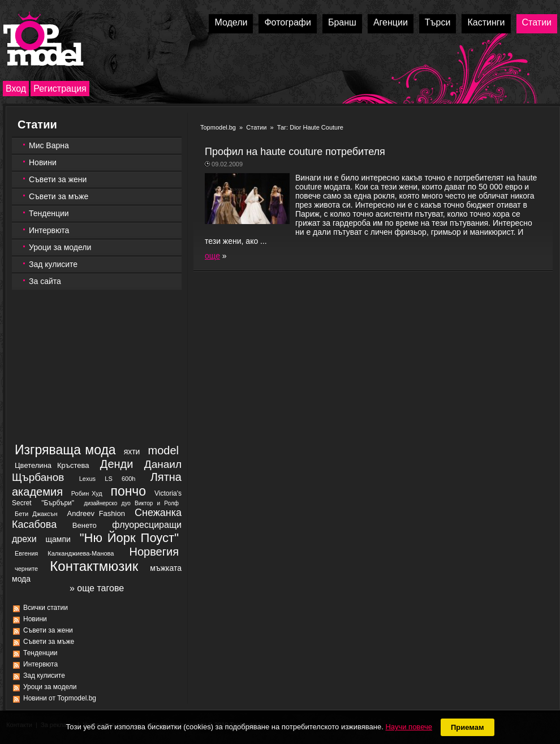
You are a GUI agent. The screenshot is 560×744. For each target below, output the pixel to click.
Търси (438, 22)
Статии (537, 22)
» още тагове (97, 588)
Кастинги (486, 22)
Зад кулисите (53, 264)
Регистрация (60, 89)
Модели (231, 22)
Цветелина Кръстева (52, 465)
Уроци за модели (60, 247)
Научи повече (408, 727)
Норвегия (154, 552)
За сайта (45, 281)
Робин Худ (87, 493)
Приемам (468, 727)
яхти (132, 451)
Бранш (342, 22)
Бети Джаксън (36, 514)
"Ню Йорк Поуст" (129, 538)
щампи (58, 539)
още (212, 256)
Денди (117, 464)
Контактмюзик (94, 566)
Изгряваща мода (65, 450)
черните (26, 569)
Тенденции (49, 213)
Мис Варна (49, 145)
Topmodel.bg (218, 127)
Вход (16, 89)
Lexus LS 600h (107, 479)
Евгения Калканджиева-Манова (64, 553)
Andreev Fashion (96, 513)
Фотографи (288, 22)
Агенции (391, 22)
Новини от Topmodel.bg (60, 698)
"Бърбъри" (58, 503)
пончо (128, 491)
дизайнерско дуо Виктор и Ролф (132, 503)
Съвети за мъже (59, 196)
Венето (85, 525)
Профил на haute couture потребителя (295, 152)
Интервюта (49, 230)
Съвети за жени (58, 179)
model (163, 450)
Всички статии (46, 608)
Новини (43, 162)
